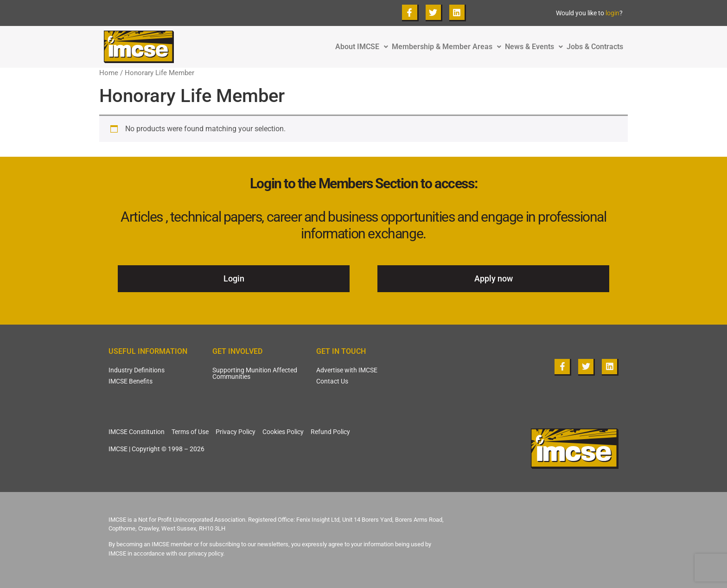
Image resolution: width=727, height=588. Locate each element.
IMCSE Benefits (131, 381)
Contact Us (332, 381)
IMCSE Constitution (137, 432)
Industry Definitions (137, 370)
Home (109, 73)
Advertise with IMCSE (347, 370)
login (612, 13)
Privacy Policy (236, 432)
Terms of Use (190, 432)
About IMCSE (363, 47)
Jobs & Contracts (595, 47)
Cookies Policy (283, 432)
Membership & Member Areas (448, 47)
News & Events (536, 47)
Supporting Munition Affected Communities (255, 373)
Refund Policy (330, 432)
